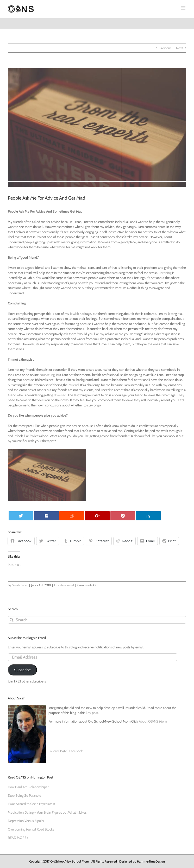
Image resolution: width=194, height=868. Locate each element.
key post (92, 713)
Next (179, 48)
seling (51, 375)
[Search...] (97, 620)
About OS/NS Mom (153, 721)
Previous (165, 48)
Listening (165, 273)
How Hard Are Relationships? (28, 787)
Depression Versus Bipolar (26, 821)
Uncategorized (64, 585)
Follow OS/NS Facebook (66, 751)
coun (43, 375)
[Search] (12, 620)
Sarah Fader (20, 585)
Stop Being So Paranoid (24, 795)
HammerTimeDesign (151, 861)
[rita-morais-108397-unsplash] (97, 127)
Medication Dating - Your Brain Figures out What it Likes (47, 812)
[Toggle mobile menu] (183, 8)
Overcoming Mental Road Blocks (31, 829)
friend (74, 385)
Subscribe (22, 670)
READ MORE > (18, 838)
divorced (60, 395)
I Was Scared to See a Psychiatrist (31, 804)
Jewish (74, 314)
